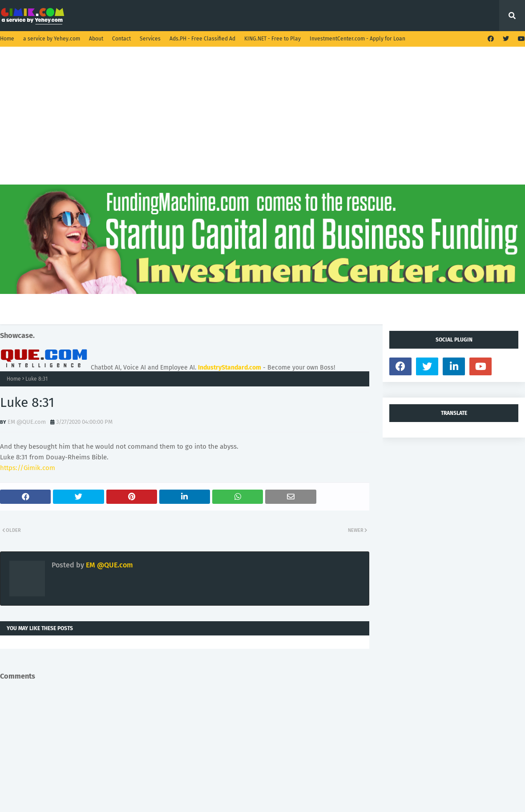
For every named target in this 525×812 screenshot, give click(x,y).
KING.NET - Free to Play (273, 39)
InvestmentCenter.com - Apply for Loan (357, 39)
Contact (121, 39)
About (96, 39)
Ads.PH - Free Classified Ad (202, 39)
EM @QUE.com (27, 422)
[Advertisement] (262, 122)
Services (150, 39)
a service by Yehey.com (52, 39)
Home (7, 39)
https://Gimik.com (28, 468)
